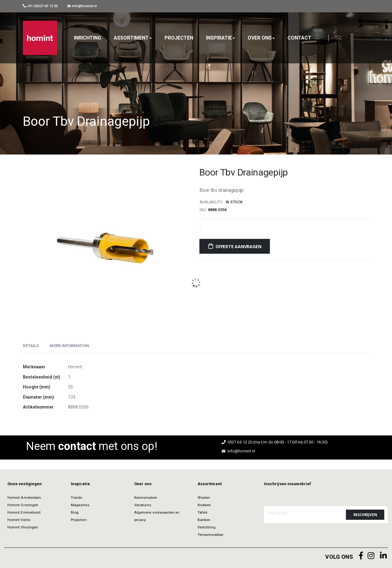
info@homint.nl (82, 6)
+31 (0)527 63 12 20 (40, 6)
